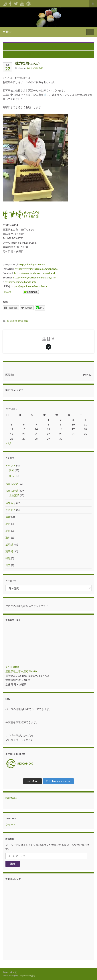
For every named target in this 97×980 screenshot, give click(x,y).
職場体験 (23, 321)
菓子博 (9, 551)
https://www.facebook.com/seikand (34, 273)
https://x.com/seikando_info (21, 282)
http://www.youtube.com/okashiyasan (35, 277)
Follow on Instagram (58, 781)
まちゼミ (11, 510)
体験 (8, 517)
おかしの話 (32, 68)
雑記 (8, 558)
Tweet (7, 292)
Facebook (11, 798)
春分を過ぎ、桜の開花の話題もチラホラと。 (47, 54)
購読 (13, 864)
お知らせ (11, 503)
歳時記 (9, 544)
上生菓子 (14, 495)
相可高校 (12, 321)
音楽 (8, 565)
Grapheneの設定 (27, 976)
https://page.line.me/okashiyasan (30, 286)
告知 (12, 470)
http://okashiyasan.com (32, 264)
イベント (11, 465)
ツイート (11, 824)
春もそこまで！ (50, 47)
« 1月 (9, 443)
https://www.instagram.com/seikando (36, 269)
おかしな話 (12, 484)
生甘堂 (7, 32)
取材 (8, 538)
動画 (41, 68)
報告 (12, 476)
